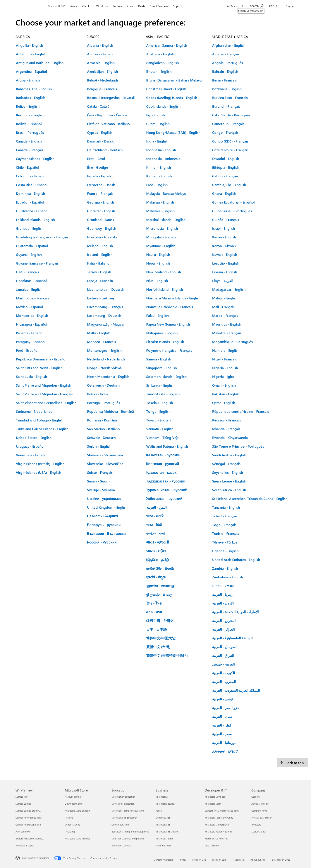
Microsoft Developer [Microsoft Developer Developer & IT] (216, 797)
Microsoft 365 (57, 6)
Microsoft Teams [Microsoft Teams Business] (164, 838)
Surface (117, 6)
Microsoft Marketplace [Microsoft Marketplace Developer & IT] (217, 825)
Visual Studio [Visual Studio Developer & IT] (212, 845)
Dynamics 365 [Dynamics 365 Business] (163, 818)
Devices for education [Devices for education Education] (123, 804)
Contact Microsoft (163, 860)
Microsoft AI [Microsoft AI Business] (162, 797)
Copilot (87, 6)
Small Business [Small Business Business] (163, 845)
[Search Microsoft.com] (257, 6)
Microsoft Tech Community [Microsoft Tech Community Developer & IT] (219, 818)
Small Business (159, 6)
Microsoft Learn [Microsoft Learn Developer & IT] (213, 804)
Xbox (130, 6)
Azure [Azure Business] (159, 811)
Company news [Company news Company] (259, 811)
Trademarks (238, 860)
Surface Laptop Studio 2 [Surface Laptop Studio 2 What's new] (28, 811)
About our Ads (258, 860)
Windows (102, 6)
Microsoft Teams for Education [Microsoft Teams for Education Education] (128, 811)
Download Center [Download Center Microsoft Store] (74, 804)
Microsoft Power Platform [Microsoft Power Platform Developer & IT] (218, 831)
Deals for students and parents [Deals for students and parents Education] (128, 838)
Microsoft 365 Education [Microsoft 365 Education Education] (124, 818)
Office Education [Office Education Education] (120, 825)
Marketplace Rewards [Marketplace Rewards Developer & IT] (216, 838)
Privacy (182, 860)
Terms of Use (199, 860)
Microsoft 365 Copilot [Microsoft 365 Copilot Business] (167, 831)
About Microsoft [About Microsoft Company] (260, 804)
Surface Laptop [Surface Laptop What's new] (23, 804)
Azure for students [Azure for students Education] (121, 845)
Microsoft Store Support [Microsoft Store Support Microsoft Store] (77, 811)
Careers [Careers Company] (256, 797)
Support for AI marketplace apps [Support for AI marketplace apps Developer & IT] (222, 811)
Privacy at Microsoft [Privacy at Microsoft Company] (262, 818)
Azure (74, 6)
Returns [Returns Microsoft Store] (69, 818)
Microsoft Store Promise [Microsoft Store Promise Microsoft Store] (78, 838)
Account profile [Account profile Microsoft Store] (73, 797)
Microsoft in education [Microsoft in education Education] (123, 797)
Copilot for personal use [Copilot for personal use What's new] (28, 825)
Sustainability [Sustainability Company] (259, 831)
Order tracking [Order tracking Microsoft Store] (72, 825)
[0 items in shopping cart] (274, 6)
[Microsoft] (30, 6)
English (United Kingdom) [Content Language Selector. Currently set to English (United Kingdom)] (35, 858)
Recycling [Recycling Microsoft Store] (70, 831)
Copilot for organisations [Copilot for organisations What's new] (29, 818)
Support (178, 6)
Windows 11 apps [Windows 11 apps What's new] (25, 845)
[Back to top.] (293, 763)
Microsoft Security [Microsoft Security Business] (165, 804)
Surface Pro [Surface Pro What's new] (21, 797)
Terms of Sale (219, 860)
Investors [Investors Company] (256, 825)
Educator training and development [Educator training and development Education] (130, 831)
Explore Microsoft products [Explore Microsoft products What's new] (30, 838)
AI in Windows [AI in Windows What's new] (23, 831)
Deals (142, 6)
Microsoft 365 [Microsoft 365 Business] (163, 825)
